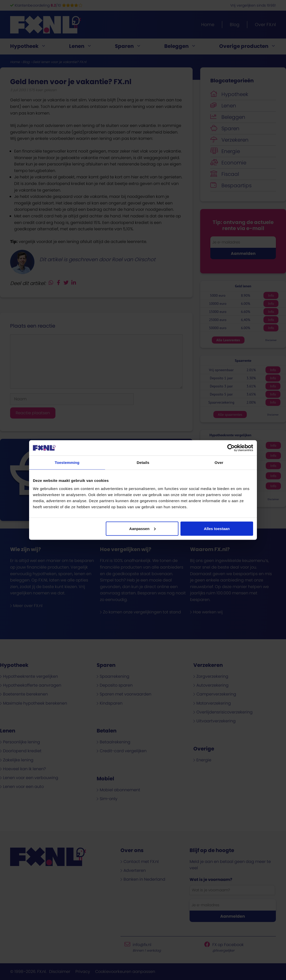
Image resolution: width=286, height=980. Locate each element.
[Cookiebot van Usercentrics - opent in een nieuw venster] (231, 448)
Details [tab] (143, 463)
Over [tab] (219, 463)
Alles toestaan (217, 528)
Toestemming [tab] (67, 463)
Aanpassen (142, 528)
